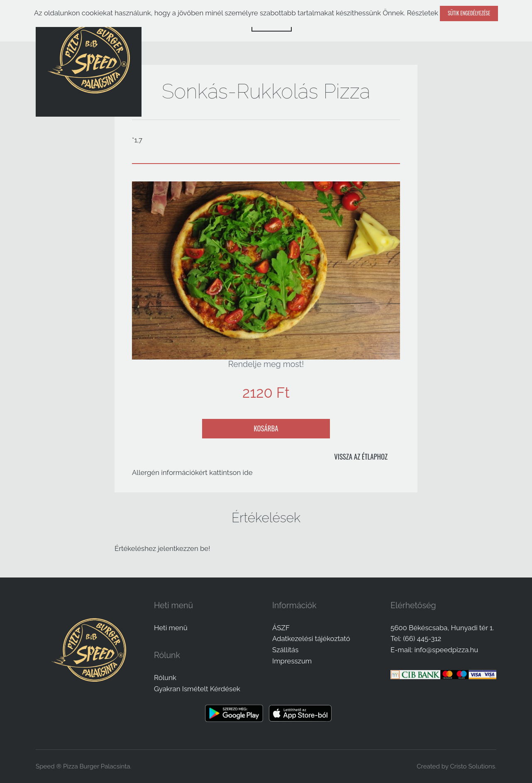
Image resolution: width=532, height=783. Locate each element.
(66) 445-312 (422, 639)
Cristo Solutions (472, 766)
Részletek (422, 13)
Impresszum (292, 661)
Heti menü (171, 628)
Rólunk (165, 678)
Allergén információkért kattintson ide (192, 472)
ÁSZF (281, 628)
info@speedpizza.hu (446, 650)
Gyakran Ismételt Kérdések (197, 689)
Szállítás (285, 650)
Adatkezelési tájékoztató (311, 639)
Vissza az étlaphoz (361, 456)
